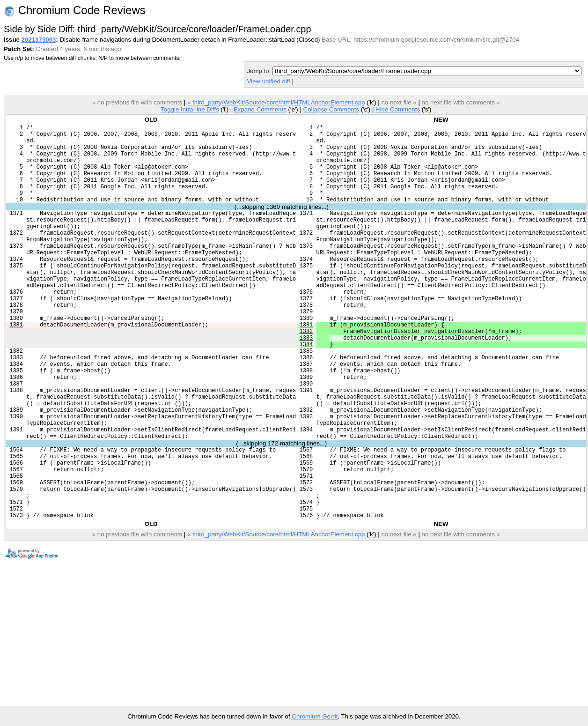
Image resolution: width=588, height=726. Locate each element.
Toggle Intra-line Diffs (190, 109)
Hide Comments (398, 109)
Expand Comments (260, 109)
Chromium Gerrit (315, 716)
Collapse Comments (331, 109)
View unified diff (268, 81)
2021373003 (39, 40)
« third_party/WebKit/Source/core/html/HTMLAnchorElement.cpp (276, 102)
